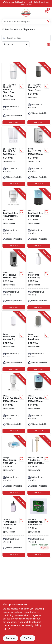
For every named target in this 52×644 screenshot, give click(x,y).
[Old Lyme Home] (26, 13)
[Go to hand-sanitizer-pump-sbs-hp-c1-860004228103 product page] (39, 465)
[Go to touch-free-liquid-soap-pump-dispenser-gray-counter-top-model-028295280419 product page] (39, 342)
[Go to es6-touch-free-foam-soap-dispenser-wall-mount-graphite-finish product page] (39, 218)
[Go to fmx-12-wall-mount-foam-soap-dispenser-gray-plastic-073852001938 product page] (39, 157)
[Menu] (4, 11)
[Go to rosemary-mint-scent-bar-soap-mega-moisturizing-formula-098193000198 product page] (39, 527)
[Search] (48, 21)
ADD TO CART (14, 122)
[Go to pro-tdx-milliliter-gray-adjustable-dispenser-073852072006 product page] (14, 280)
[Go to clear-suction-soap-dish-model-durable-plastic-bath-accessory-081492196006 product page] (14, 465)
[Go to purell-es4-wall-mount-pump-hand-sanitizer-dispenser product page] (14, 404)
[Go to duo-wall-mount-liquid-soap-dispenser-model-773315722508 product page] (14, 157)
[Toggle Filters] (48, 44)
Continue (10, 638)
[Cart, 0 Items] (46, 11)
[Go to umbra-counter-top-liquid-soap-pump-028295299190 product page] (14, 342)
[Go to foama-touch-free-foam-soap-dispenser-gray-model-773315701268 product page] (39, 94)
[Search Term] (26, 22)
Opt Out (28, 638)
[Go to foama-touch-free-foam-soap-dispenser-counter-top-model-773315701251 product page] (14, 94)
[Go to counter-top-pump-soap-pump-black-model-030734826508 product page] (14, 527)
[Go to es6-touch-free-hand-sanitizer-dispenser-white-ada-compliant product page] (14, 218)
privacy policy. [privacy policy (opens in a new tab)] (10, 622)
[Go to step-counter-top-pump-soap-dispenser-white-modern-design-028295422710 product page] (39, 280)
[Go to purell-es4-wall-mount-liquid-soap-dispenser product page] (39, 404)
